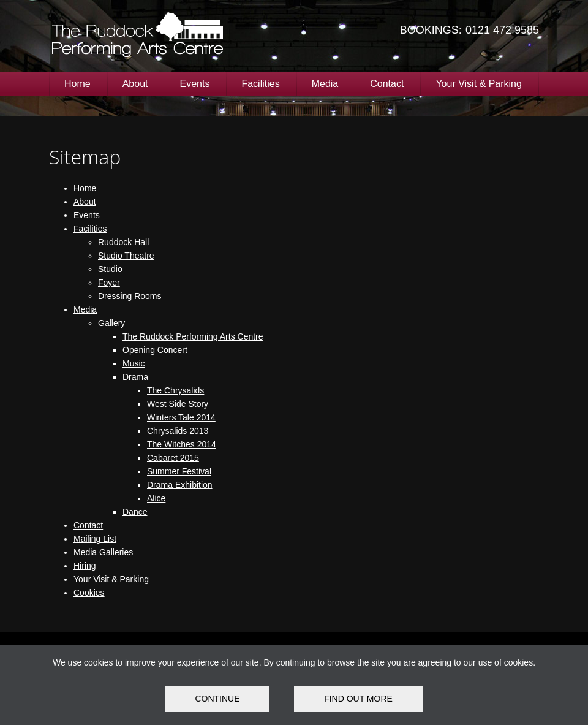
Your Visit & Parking (479, 84)
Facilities (260, 84)
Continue (217, 699)
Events (195, 84)
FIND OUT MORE (358, 699)
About (135, 84)
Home (77, 84)
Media (325, 84)
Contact (387, 84)
